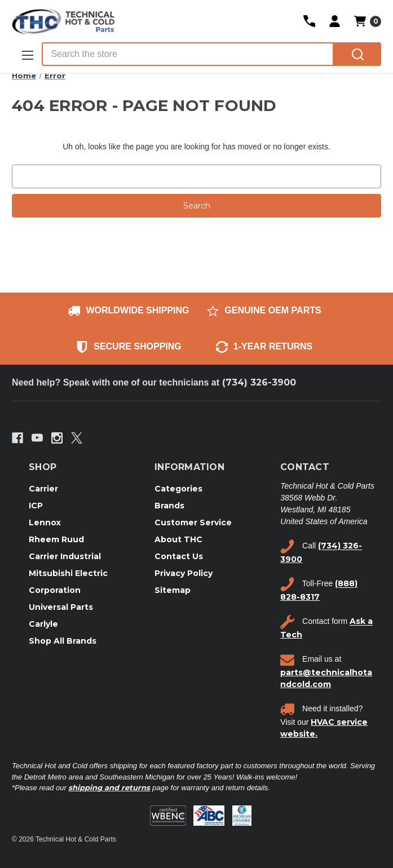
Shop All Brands (63, 641)
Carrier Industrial (65, 556)
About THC (178, 539)
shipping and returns (109, 787)
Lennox (45, 522)
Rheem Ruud (56, 539)
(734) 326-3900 (259, 382)
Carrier (43, 489)
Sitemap (173, 590)
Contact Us (179, 556)
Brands (169, 506)
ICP (36, 506)
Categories (178, 489)
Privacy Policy (184, 573)
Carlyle (43, 624)
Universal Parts (61, 607)
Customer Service (193, 522)
